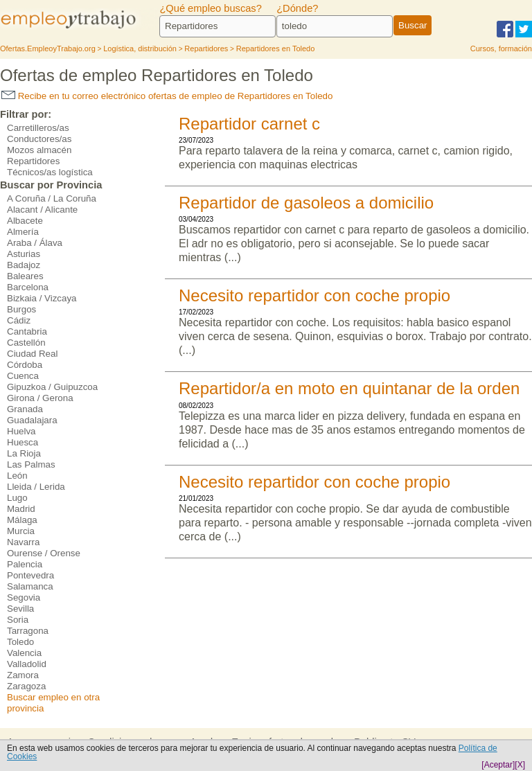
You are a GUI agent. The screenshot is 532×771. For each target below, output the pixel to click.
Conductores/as (39, 139)
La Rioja (24, 453)
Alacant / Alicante (42, 210)
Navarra (23, 542)
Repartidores (33, 161)
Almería (23, 232)
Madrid (21, 509)
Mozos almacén (39, 150)
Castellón (26, 343)
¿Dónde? (297, 8)
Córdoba (25, 365)
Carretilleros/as (38, 128)
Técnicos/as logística (50, 172)
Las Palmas (31, 464)
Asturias (24, 254)
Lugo (17, 498)
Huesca (23, 442)
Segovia (24, 597)
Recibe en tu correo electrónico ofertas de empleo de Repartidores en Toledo (167, 96)
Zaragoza (26, 686)
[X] (520, 765)
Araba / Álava (35, 243)
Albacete (25, 221)
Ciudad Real (32, 354)
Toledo (20, 642)
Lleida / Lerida (36, 487)
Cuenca (23, 376)
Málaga (22, 520)
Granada (25, 409)
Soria (18, 620)
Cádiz (19, 320)
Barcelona (28, 287)
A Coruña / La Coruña (52, 198)
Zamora (23, 675)
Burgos (21, 309)
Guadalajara (32, 420)
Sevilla (20, 609)
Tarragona (28, 631)
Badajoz (24, 265)
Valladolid (27, 664)
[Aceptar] (498, 765)
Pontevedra (30, 575)
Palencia (25, 564)
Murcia (21, 531)
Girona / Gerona (40, 398)
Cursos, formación (501, 48)
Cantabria (27, 331)
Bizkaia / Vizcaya (42, 298)
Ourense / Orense (44, 553)
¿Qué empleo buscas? (210, 8)
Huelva (21, 431)
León (17, 476)
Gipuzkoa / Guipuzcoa (52, 387)
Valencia (24, 653)
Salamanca (30, 586)
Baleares (25, 276)
